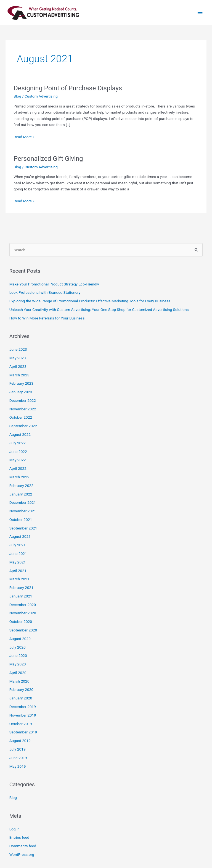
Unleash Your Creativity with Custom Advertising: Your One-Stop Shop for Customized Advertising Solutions (99, 310)
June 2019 (18, 758)
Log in (14, 829)
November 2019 (23, 715)
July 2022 (18, 443)
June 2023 (18, 349)
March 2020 (19, 681)
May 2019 (18, 766)
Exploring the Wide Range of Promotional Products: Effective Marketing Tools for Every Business (90, 301)
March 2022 (19, 477)
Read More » (24, 136)
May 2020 (18, 664)
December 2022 (23, 400)
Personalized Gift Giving (48, 159)
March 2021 (19, 579)
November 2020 (23, 613)
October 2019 (21, 724)
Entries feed (19, 837)
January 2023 (21, 392)
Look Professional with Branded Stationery (45, 292)
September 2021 (23, 528)
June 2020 (18, 655)
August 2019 (20, 741)
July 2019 (18, 749)
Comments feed (23, 846)
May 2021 (18, 562)
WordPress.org (22, 854)
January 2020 (21, 698)
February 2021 (21, 588)
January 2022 (21, 494)
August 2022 (20, 434)
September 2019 (23, 732)
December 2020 (23, 605)
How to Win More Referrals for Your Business (47, 318)
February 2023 (21, 383)
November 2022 (23, 409)
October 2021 (21, 520)
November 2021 (23, 511)
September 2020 (23, 630)
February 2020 (21, 689)
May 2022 (18, 460)
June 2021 (18, 554)
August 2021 (20, 536)
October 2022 (21, 417)
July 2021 (18, 545)
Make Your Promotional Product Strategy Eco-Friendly (54, 284)
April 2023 (18, 366)
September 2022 (23, 426)
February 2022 (21, 486)
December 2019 (23, 707)
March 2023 (19, 375)
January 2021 (21, 596)
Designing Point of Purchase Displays (68, 88)
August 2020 (20, 639)
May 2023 (18, 358)
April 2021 (18, 571)
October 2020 (21, 622)
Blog (17, 96)
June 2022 (18, 452)
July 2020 (18, 647)
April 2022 (18, 468)
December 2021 (23, 502)
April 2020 (18, 673)
